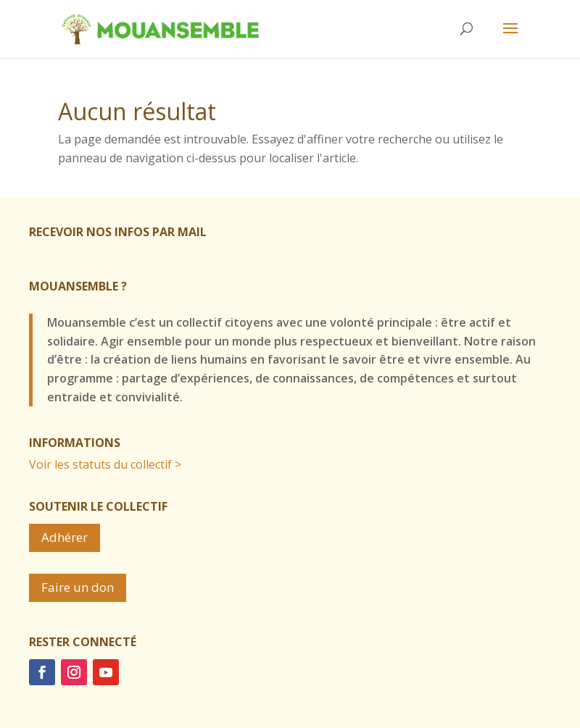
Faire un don (78, 587)
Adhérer (65, 537)
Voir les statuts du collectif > (105, 464)
